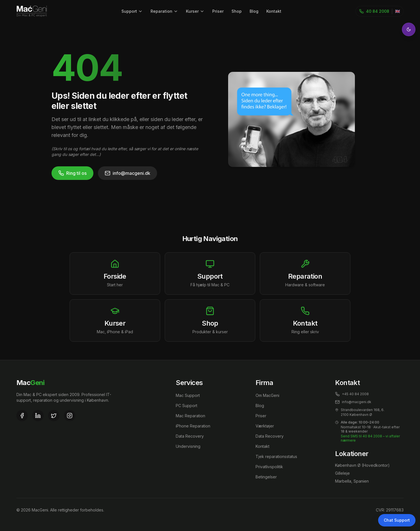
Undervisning (188, 446)
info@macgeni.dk (127, 173)
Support (132, 11)
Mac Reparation (190, 416)
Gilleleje (342, 473)
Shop (237, 11)
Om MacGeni (267, 395)
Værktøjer (265, 426)
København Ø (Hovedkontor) (362, 465)
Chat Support (397, 520)
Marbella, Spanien (352, 481)
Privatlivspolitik (269, 467)
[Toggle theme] (409, 29)
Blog (254, 11)
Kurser (195, 11)
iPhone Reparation (193, 426)
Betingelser (266, 477)
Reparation (164, 11)
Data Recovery (190, 436)
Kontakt (274, 11)
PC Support (187, 406)
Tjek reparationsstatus (276, 456)
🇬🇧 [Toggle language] (397, 11)
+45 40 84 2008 (352, 394)
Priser (218, 11)
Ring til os (72, 173)
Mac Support (188, 395)
